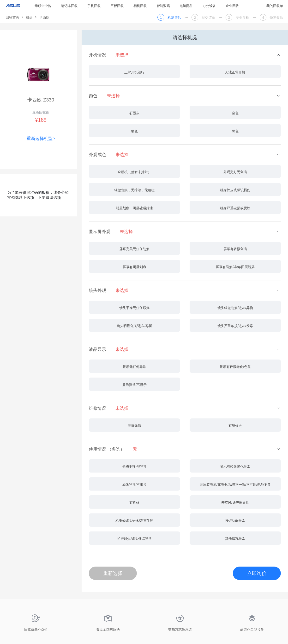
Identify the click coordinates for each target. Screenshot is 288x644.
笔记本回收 (69, 6)
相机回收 (140, 6)
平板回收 (117, 6)
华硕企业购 (43, 6)
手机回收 (94, 6)
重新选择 (113, 573)
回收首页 (12, 17)
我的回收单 (275, 6)
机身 (29, 17)
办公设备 (209, 6)
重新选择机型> (41, 139)
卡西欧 (44, 17)
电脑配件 (186, 6)
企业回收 (232, 6)
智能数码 (163, 6)
